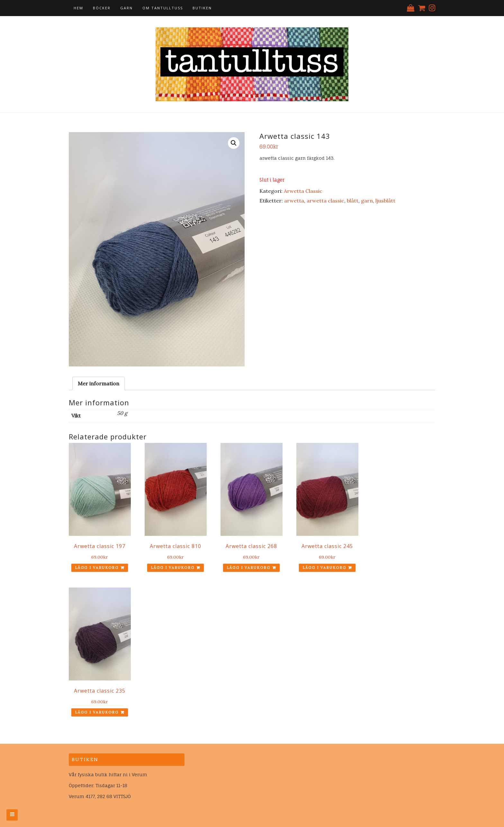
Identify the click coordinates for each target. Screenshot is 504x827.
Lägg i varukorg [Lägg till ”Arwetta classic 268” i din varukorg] (248, 568)
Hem (78, 8)
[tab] (99, 383)
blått (353, 201)
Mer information (99, 383)
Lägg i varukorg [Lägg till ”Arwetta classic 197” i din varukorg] (97, 568)
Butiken (202, 8)
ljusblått (385, 201)
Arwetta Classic (303, 191)
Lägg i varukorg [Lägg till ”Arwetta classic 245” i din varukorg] (324, 568)
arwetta (294, 201)
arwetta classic (325, 201)
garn (367, 201)
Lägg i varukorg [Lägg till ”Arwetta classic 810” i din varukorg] (173, 568)
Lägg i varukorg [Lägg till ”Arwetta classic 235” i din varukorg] (97, 712)
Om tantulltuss (163, 8)
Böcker (102, 8)
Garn (126, 8)
